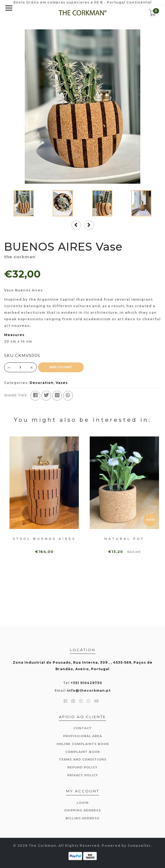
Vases (62, 383)
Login (83, 803)
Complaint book (83, 752)
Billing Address (82, 818)
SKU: (10, 355)
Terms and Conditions (83, 759)
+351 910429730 (86, 683)
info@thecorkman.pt (89, 690)
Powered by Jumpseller (126, 846)
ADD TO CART (61, 367)
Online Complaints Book (83, 744)
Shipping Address (83, 810)
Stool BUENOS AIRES (44, 539)
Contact (83, 728)
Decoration (42, 383)
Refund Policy (82, 767)
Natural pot (124, 539)
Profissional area (82, 736)
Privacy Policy (83, 775)
